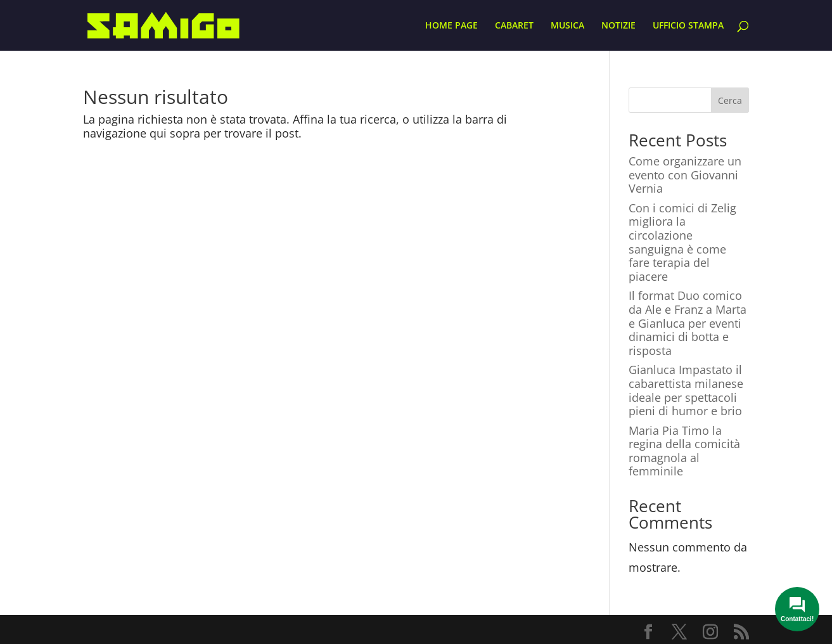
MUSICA (567, 26)
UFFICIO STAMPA (688, 26)
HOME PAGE (451, 26)
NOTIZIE (618, 26)
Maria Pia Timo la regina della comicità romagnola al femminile (684, 451)
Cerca (730, 100)
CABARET (514, 26)
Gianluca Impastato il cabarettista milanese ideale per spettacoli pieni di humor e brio (686, 390)
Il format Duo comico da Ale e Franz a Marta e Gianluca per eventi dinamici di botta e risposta (688, 323)
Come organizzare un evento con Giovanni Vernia (685, 175)
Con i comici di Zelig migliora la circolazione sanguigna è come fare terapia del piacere (682, 242)
